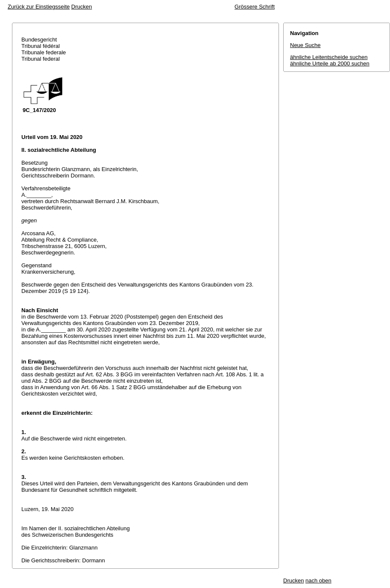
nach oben (318, 581)
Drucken (82, 7)
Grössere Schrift (255, 7)
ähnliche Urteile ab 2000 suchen (330, 64)
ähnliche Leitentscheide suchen (329, 57)
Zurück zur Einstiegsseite (39, 7)
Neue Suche (305, 45)
